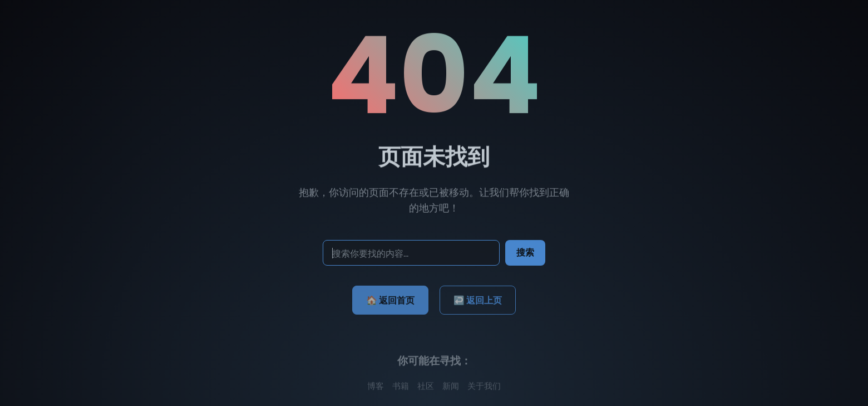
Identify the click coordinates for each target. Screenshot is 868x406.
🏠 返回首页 (390, 302)
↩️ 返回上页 (478, 302)
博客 (376, 388)
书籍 (401, 388)
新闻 (451, 388)
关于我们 (484, 388)
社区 (426, 388)
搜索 (525, 254)
